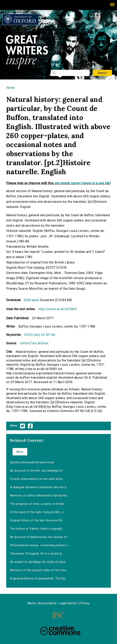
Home (10, 88)
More (20, 452)
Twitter (23, 426)
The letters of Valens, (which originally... (37, 529)
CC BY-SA (48, 335)
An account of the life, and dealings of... (37, 471)
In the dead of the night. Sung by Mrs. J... (38, 512)
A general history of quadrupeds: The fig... (38, 578)
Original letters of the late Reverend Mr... (37, 520)
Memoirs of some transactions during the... (39, 495)
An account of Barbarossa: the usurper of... (40, 537)
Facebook (30, 426)
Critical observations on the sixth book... (37, 479)
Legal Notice (68, 603)
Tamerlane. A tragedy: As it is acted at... (37, 554)
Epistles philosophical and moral (32, 462)
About (32, 603)
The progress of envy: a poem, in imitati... (38, 504)
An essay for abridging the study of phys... (39, 562)
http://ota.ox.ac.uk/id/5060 (58, 309)
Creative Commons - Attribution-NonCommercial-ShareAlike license (60, 630)
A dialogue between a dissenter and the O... (39, 487)
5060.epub (31, 300)
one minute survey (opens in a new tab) (82, 183)
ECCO (28, 335)
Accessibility (47, 603)
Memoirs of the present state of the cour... (39, 570)
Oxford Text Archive (34, 343)
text (37, 335)
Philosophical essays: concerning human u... (40, 545)
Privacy (84, 603)
